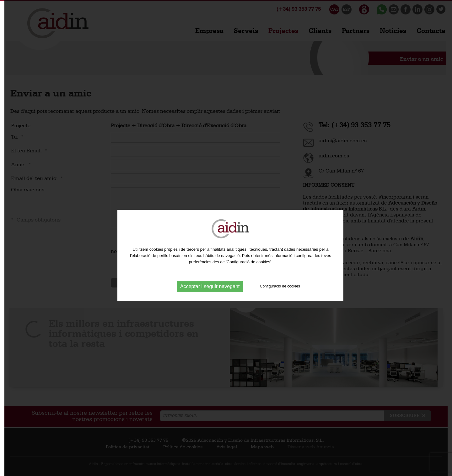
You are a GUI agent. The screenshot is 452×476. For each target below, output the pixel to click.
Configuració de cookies (280, 296)
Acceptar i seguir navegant (210, 296)
